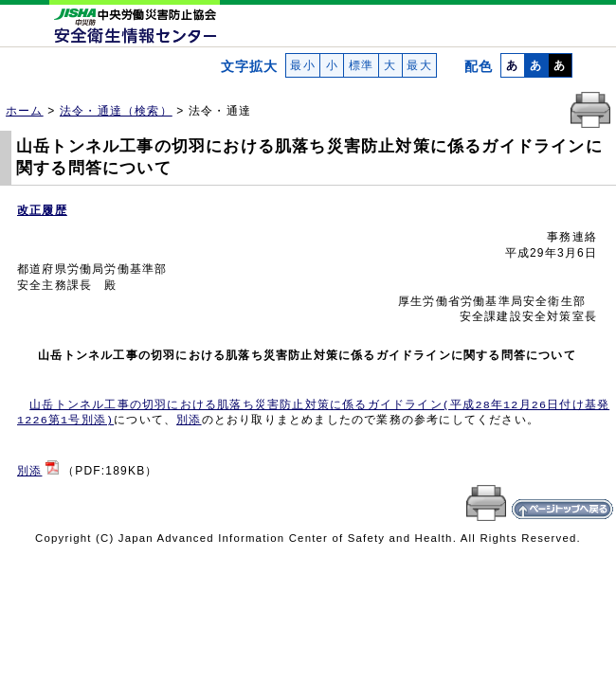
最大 (419, 65)
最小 (303, 65)
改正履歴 (42, 210)
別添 (189, 421)
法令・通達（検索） (116, 111)
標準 (361, 65)
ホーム (25, 111)
